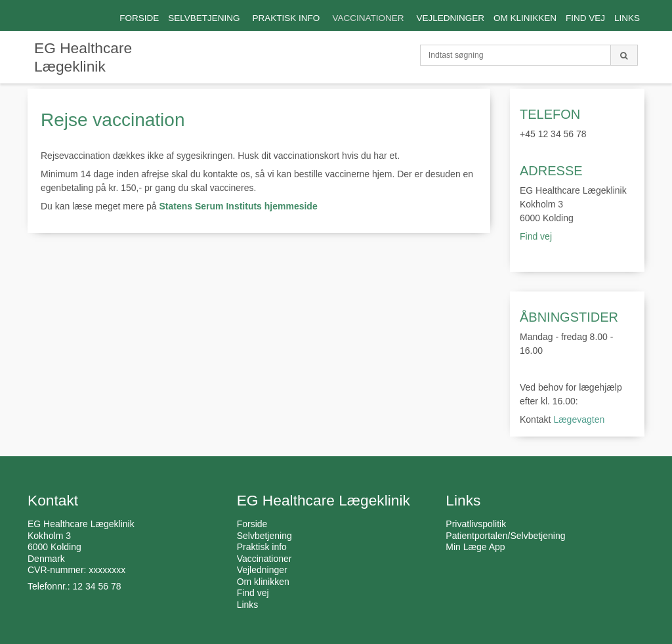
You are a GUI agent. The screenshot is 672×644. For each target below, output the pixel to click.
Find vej (537, 236)
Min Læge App (475, 547)
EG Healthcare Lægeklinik (83, 57)
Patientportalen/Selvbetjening (505, 536)
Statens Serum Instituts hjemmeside (239, 206)
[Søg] (624, 55)
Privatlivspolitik (476, 524)
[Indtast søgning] (515, 55)
